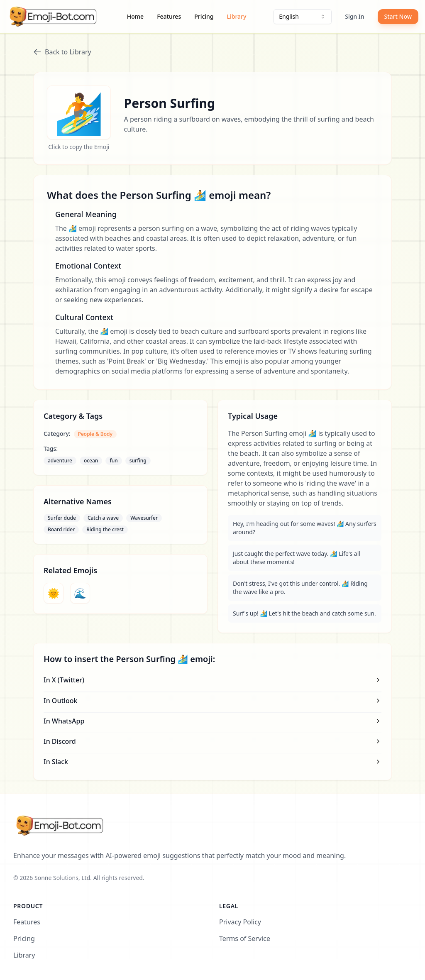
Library (237, 16)
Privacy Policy (240, 922)
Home (135, 16)
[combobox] (303, 17)
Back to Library (62, 52)
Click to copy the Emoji (79, 147)
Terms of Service (245, 938)
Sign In (354, 16)
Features (169, 16)
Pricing (204, 16)
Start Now (398, 16)
